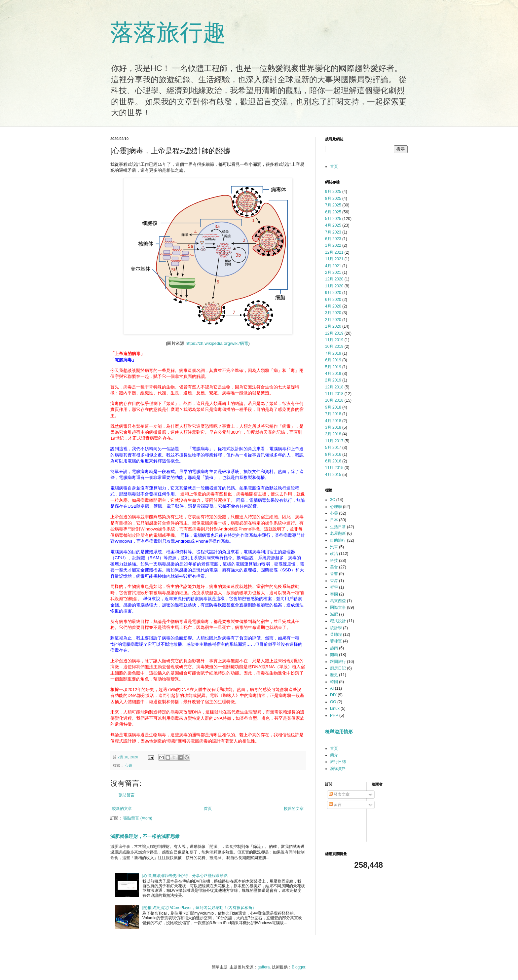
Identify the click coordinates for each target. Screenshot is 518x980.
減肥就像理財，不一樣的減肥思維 (145, 836)
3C (333, 500)
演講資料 (338, 769)
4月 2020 (333, 306)
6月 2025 (333, 212)
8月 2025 (333, 199)
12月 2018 (334, 387)
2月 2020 (333, 320)
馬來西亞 (338, 601)
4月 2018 (333, 421)
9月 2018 (333, 407)
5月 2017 (333, 448)
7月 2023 (333, 232)
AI (332, 688)
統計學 (336, 628)
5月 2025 (333, 219)
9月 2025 (333, 192)
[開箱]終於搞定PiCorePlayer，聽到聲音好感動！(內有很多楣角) (198, 908)
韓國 (334, 682)
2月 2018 (333, 434)
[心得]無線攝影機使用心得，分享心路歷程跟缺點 (185, 876)
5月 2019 (333, 367)
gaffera (263, 967)
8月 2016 (333, 454)
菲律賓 (336, 641)
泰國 (334, 594)
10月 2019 (334, 346)
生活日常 (338, 527)
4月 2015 (333, 475)
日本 (334, 520)
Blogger (298, 967)
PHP (334, 715)
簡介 (334, 755)
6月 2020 (333, 300)
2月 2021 (333, 272)
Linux (335, 708)
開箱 (334, 655)
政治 (334, 554)
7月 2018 (333, 414)
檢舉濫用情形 (339, 732)
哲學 (334, 587)
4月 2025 (333, 225)
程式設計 (338, 621)
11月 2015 (334, 468)
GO (333, 702)
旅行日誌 (338, 762)
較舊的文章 (294, 809)
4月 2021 (333, 266)
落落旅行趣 (168, 32)
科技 (334, 561)
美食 (334, 567)
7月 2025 (333, 205)
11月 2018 (334, 394)
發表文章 (339, 794)
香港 (334, 581)
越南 (334, 648)
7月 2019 (333, 353)
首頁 (208, 809)
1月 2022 (333, 245)
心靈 (129, 765)
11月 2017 (334, 441)
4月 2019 (333, 374)
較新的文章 (122, 809)
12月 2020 (334, 279)
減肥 (334, 614)
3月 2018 (333, 427)
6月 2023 (333, 239)
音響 (334, 574)
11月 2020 (334, 286)
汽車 (334, 547)
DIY (333, 695)
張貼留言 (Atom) (138, 818)
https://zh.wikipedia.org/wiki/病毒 (217, 343)
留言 (335, 805)
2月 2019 (333, 380)
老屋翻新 (338, 533)
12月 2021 (334, 252)
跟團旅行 (338, 662)
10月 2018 (334, 400)
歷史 (334, 675)
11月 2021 (334, 259)
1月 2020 (333, 326)
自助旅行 (338, 540)
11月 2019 (334, 340)
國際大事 (338, 607)
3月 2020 (333, 313)
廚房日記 (338, 668)
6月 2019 (333, 360)
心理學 (336, 507)
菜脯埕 (336, 635)
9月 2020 (333, 293)
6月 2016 (333, 461)
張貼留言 (127, 795)
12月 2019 (334, 333)
